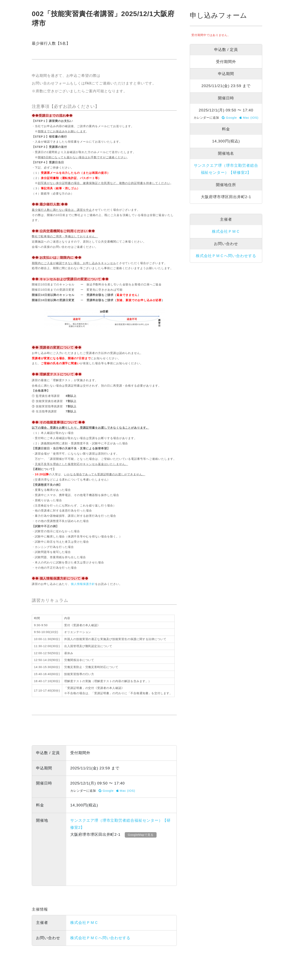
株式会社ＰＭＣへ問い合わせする (100, 938)
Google (106, 791)
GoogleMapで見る (141, 835)
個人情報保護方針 (83, 584)
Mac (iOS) (126, 791)
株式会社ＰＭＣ (84, 923)
